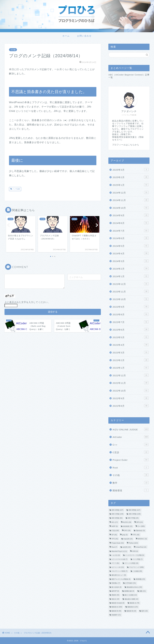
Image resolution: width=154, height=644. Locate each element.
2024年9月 (131, 215)
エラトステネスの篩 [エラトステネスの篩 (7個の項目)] (119, 559)
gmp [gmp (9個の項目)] (125, 535)
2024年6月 (131, 238)
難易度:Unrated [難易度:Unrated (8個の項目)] (118, 603)
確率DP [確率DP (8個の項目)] (115, 591)
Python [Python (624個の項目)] (133, 543)
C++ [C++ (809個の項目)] (141, 526)
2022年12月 (131, 375)
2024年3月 (131, 261)
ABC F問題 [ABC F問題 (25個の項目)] (133, 518)
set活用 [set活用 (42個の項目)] (127, 547)
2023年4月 (131, 345)
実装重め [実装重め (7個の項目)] (116, 583)
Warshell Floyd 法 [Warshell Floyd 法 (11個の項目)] (119, 551)
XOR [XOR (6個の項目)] (135, 551)
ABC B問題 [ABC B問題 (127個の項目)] (134, 510)
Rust (131, 467)
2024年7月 (131, 231)
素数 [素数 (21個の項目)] (143, 591)
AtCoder (131, 437)
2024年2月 (131, 268)
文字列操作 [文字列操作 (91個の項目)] (131, 583)
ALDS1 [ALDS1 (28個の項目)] (127, 522)
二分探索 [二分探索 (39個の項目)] (137, 571)
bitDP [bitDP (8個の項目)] (115, 526)
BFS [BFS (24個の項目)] (140, 522)
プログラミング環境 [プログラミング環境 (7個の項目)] (119, 571)
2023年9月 (131, 307)
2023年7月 (131, 322)
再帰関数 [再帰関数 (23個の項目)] (140, 579)
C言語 (131, 452)
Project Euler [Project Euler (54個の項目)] (118, 543)
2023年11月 (131, 291)
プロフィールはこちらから (126, 145)
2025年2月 (131, 177)
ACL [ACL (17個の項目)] (115, 522)
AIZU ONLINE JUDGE (131, 429)
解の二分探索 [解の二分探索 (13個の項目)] (131, 595)
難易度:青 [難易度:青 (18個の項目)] (131, 611)
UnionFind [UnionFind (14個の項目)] (141, 547)
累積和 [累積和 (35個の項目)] (115, 595)
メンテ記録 (16, 189)
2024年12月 (131, 192)
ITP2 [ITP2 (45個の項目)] (115, 539)
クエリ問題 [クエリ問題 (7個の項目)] (138, 559)
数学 (131, 483)
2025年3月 (131, 170)
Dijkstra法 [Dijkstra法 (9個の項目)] (140, 531)
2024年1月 (131, 276)
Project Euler (131, 460)
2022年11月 (131, 383)
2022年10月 (131, 390)
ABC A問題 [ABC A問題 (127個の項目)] (117, 510)
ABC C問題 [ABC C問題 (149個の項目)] (117, 514)
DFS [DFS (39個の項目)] (127, 531)
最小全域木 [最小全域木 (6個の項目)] (116, 587)
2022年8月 (131, 406)
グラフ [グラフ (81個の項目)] (115, 563)
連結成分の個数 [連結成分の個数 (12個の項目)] (131, 599)
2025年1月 (131, 185)
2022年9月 (131, 398)
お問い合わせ (84, 36)
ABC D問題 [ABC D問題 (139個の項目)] (135, 514)
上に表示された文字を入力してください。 (27, 302)
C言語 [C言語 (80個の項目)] (115, 531)
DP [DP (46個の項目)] (114, 535)
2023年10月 (131, 299)
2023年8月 (131, 314)
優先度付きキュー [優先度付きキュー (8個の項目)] (119, 575)
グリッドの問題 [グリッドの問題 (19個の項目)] (131, 563)
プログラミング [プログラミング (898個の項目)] (136, 567)
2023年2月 (131, 360)
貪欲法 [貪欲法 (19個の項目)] (115, 599)
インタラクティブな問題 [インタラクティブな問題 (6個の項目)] (135, 555)
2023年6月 (131, 329)
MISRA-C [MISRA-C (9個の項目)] (142, 539)
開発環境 (131, 490)
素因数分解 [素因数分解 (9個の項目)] (129, 591)
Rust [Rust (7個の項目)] (114, 547)
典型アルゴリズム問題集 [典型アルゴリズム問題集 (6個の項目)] (121, 579)
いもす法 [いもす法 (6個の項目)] (116, 555)
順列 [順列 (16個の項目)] (144, 611)
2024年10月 (131, 208)
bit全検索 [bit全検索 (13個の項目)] (128, 526)
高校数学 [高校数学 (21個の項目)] (116, 615)
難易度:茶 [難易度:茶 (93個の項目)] (116, 611)
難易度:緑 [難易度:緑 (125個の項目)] (133, 607)
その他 (13, 50)
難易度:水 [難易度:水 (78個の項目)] (134, 603)
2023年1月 (131, 368)
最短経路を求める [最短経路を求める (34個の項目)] (134, 587)
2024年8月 (131, 223)
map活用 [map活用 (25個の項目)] (128, 539)
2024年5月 (131, 246)
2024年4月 (131, 253)
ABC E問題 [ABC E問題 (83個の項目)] (117, 518)
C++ (131, 444)
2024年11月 (131, 200)
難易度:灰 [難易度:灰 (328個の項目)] (117, 607)
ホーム (66, 36)
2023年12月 (131, 284)
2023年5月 (131, 337)
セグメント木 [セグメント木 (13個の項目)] (118, 567)
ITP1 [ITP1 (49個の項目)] (136, 535)
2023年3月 (131, 352)
